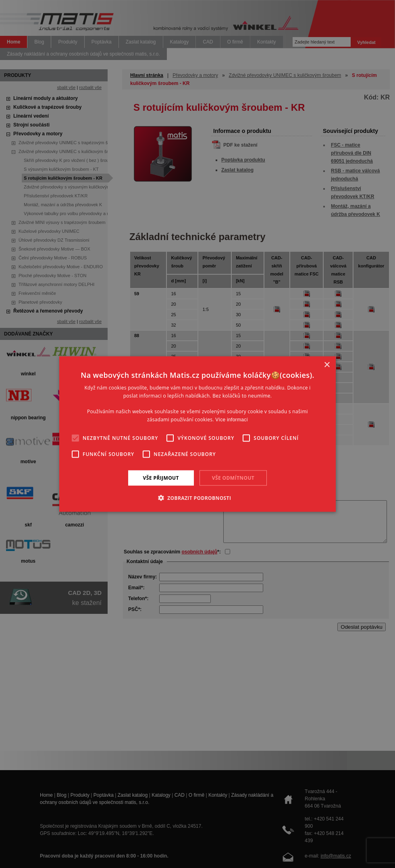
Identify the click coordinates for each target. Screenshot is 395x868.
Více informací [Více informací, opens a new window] (232, 420)
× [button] (327, 365)
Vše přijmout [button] (161, 478)
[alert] (197, 434)
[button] (198, 498)
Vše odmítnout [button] (233, 478)
